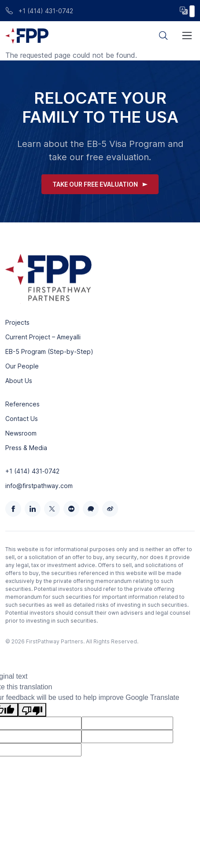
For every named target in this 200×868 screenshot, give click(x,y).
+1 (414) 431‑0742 (32, 471)
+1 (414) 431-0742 (39, 11)
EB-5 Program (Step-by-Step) (49, 351)
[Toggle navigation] (187, 36)
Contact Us (22, 419)
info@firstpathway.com (39, 486)
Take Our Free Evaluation (100, 184)
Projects (17, 322)
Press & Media (26, 448)
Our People (22, 366)
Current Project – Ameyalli (43, 337)
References (22, 404)
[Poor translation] (32, 710)
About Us (19, 381)
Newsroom (21, 433)
